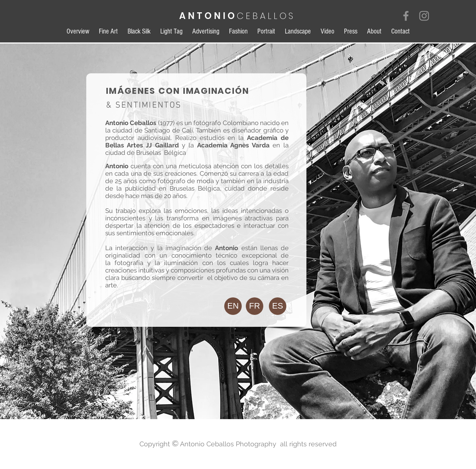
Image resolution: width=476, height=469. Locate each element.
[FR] (255, 306)
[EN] (233, 306)
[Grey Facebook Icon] (406, 16)
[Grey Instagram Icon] (424, 16)
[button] (278, 306)
